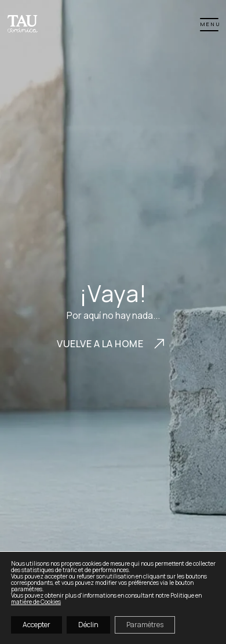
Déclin (88, 625)
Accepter (37, 625)
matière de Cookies (36, 602)
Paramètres (145, 625)
